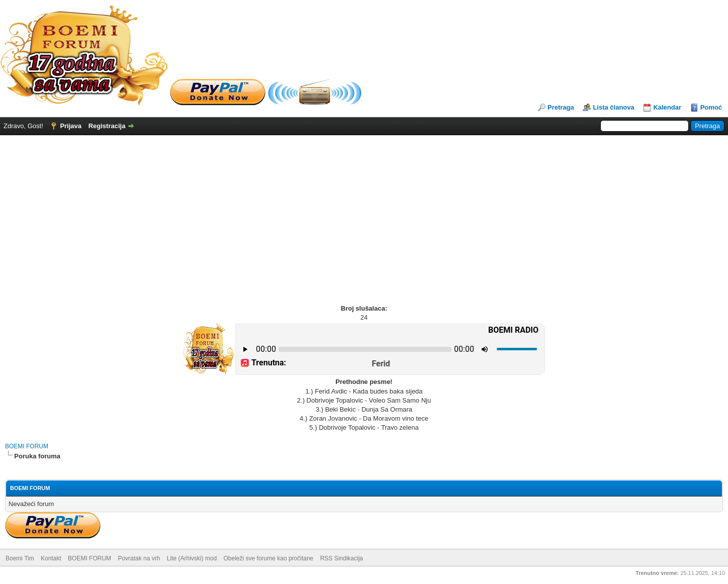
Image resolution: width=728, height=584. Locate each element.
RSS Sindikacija (342, 558)
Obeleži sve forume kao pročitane (269, 558)
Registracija (107, 126)
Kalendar (667, 107)
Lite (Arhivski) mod (192, 558)
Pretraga (561, 107)
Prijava (71, 126)
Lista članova (613, 107)
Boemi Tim (20, 558)
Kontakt (51, 558)
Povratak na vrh (139, 558)
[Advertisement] (364, 211)
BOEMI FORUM (27, 446)
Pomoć (711, 107)
